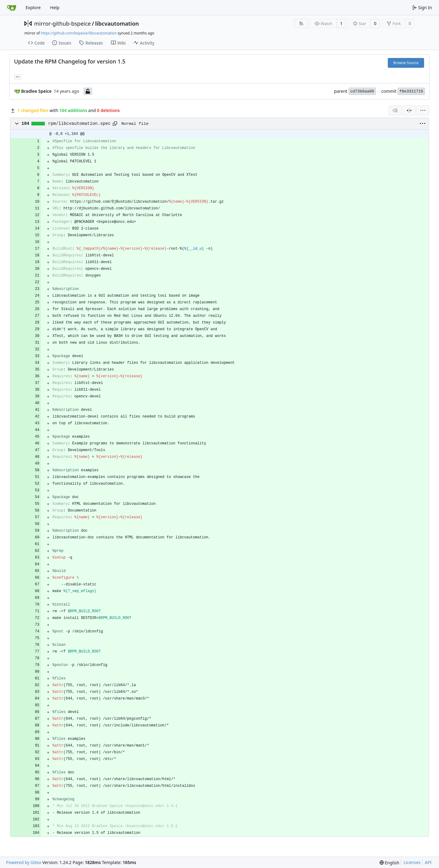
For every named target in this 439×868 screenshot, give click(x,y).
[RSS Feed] (301, 24)
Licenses (412, 862)
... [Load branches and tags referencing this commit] (18, 76)
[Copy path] (115, 124)
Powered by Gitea (24, 862)
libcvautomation (117, 24)
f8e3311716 (411, 91)
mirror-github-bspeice (62, 24)
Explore (33, 7)
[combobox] (395, 110)
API (428, 862)
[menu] (423, 110)
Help (55, 7)
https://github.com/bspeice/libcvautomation (79, 33)
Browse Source (406, 63)
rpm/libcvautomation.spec (79, 124)
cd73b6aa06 (362, 91)
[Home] (12, 8)
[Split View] (409, 110)
